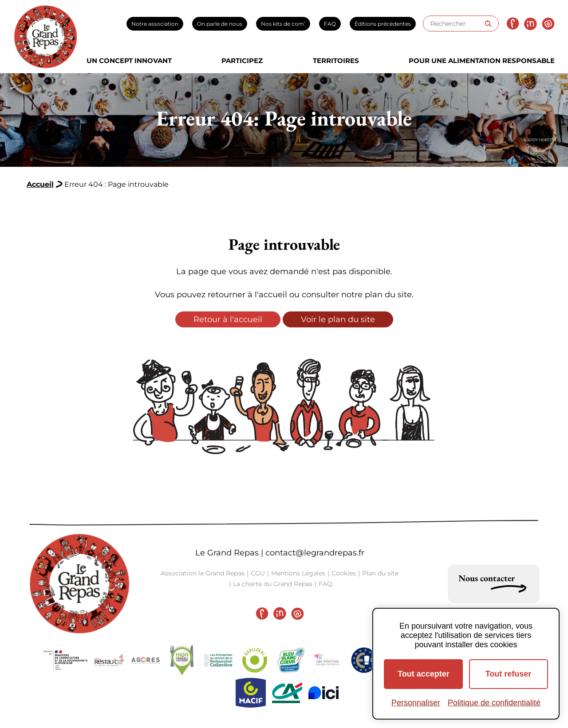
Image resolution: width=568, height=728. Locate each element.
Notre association (155, 24)
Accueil (40, 184)
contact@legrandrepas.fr (315, 553)
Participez (242, 61)
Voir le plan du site (338, 319)
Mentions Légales (298, 573)
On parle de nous (220, 24)
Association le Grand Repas (203, 573)
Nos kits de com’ (283, 24)
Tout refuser (509, 674)
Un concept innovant (129, 61)
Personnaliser (416, 703)
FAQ (330, 24)
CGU (258, 573)
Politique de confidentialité (494, 703)
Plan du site (380, 573)
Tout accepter (424, 674)
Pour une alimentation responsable (482, 61)
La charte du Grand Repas (273, 584)
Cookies (344, 573)
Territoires (336, 61)
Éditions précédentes (383, 24)
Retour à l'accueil (228, 319)
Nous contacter (487, 578)
